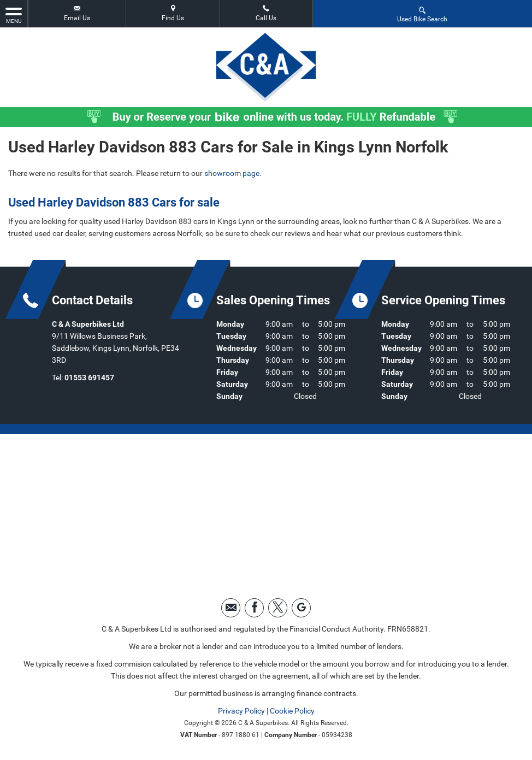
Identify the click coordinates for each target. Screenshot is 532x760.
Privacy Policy (241, 711)
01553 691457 (89, 378)
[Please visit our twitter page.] (278, 608)
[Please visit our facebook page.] (254, 608)
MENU (14, 15)
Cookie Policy (292, 711)
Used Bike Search (422, 14)
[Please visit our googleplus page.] (301, 608)
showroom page (232, 173)
